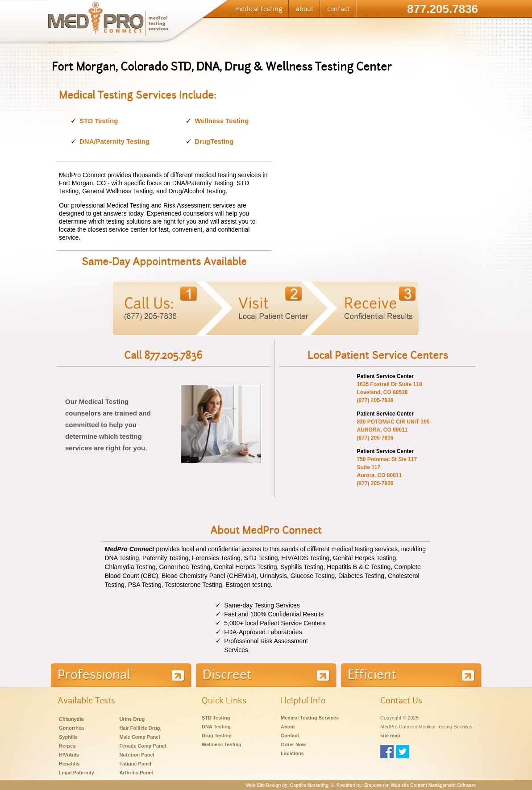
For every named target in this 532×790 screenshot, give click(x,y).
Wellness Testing (222, 121)
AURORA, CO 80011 (382, 430)
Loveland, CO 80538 (382, 392)
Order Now (293, 744)
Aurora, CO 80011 (379, 475)
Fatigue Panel (135, 764)
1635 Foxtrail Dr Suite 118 (389, 384)
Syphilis (68, 737)
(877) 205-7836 (375, 400)
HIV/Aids (69, 755)
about (305, 9)
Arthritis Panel (136, 773)
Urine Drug (132, 719)
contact (339, 9)
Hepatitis (69, 764)
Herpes (67, 746)
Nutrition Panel (137, 755)
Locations (292, 753)
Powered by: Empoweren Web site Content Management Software (406, 785)
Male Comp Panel (139, 737)
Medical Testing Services (310, 718)
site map (390, 736)
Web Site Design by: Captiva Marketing (287, 785)
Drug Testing (217, 736)
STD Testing (99, 121)
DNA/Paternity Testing (114, 141)
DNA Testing (216, 727)
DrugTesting (214, 141)
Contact (290, 736)
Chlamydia (71, 719)
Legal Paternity (77, 773)
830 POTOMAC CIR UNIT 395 (393, 422)
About (288, 727)
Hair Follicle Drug (139, 728)
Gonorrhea (71, 728)
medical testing (259, 9)
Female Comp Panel (143, 746)
